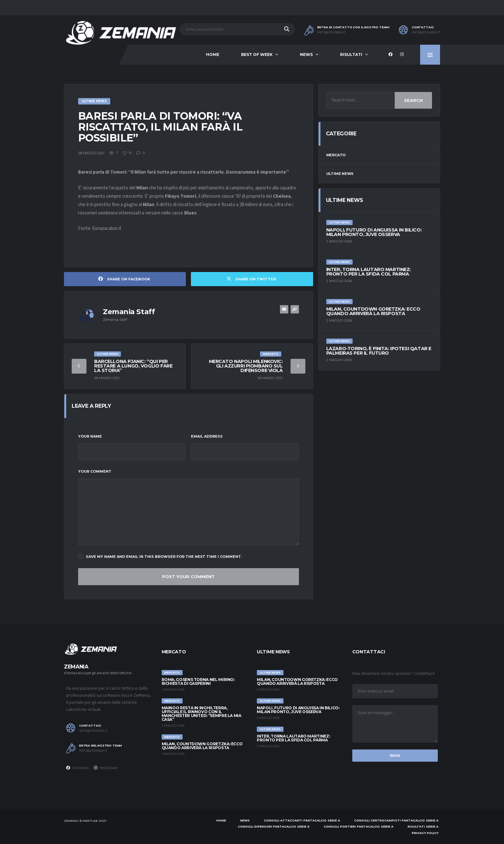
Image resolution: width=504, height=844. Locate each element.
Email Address (207, 436)
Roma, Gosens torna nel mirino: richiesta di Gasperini (198, 681)
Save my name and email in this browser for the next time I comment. (160, 556)
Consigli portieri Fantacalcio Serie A (359, 826)
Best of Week (257, 54)
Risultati (351, 54)
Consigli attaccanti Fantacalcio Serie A (302, 820)
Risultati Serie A (423, 826)
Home (213, 54)
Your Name (90, 436)
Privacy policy (425, 833)
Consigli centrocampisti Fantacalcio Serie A (396, 820)
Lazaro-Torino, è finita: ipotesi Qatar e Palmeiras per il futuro (379, 351)
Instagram (106, 768)
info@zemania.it (331, 32)
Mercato (336, 155)
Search (413, 100)
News (306, 54)
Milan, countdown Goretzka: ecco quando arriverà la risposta (373, 311)
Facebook (78, 768)
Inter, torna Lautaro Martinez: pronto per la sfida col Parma (369, 272)
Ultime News (340, 174)
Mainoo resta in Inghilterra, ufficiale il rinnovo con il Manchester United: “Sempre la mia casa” (202, 714)
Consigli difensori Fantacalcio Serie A (274, 826)
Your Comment (95, 471)
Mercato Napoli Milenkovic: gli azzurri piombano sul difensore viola (246, 366)
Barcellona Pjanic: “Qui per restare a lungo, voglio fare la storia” (133, 366)
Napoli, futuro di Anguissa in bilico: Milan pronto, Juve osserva (374, 232)
